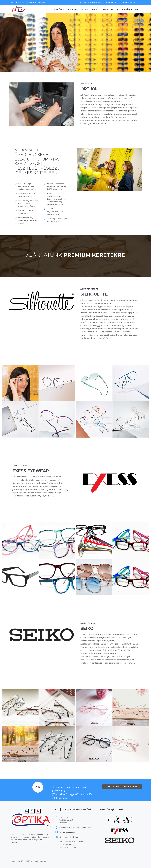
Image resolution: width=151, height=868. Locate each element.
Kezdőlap (59, 9)
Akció (95, 9)
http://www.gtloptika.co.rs (69, 837)
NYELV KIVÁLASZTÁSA (128, 9)
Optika (84, 9)
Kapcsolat (107, 9)
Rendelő (72, 9)
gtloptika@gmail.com (68, 832)
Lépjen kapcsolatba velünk (122, 787)
